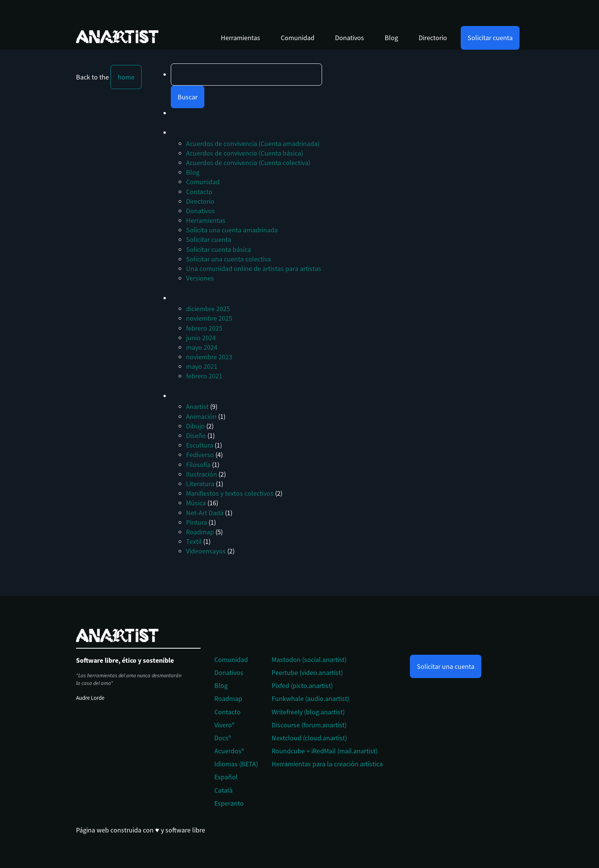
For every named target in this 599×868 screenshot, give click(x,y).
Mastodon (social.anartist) (309, 660)
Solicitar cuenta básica (219, 249)
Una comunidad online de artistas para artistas (254, 269)
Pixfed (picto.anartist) (302, 685)
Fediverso (200, 455)
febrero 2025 (204, 328)
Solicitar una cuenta (446, 666)
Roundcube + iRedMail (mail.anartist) (325, 751)
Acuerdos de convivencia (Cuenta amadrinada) (253, 144)
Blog (391, 38)
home (126, 77)
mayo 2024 (202, 347)
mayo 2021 (202, 366)
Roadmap (200, 532)
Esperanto (229, 803)
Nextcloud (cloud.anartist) (309, 738)
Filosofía (198, 465)
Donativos (350, 38)
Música (196, 503)
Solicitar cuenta (490, 38)
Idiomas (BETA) (236, 764)
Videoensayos (206, 551)
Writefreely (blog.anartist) (308, 712)
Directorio (433, 38)
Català (223, 790)
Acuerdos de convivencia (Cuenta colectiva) (248, 163)
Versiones (200, 278)
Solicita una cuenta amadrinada (232, 230)
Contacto (199, 192)
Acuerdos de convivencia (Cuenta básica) (244, 153)
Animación (201, 416)
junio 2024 (201, 338)
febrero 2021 (204, 376)
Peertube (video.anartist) (307, 672)
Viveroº (224, 725)
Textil (194, 541)
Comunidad (298, 38)
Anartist (197, 406)
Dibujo (195, 426)
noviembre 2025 (209, 318)
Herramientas (240, 38)
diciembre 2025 (208, 309)
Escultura (200, 445)
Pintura (197, 522)
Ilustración (202, 474)
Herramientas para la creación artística (327, 764)
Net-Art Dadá (205, 513)
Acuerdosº (229, 751)
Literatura (200, 484)
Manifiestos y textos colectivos (230, 493)
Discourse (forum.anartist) (309, 725)
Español (226, 777)
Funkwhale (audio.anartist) (310, 698)
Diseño (196, 436)
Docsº (223, 738)
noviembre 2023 (209, 357)
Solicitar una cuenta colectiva (228, 259)
